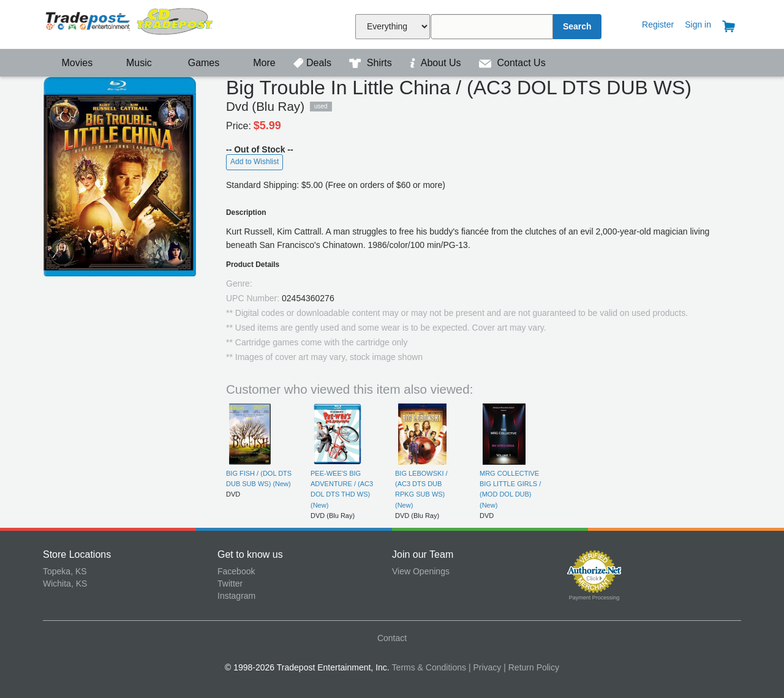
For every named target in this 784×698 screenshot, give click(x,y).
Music (133, 63)
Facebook (236, 571)
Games (196, 63)
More (258, 63)
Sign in (698, 24)
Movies (69, 63)
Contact (392, 638)
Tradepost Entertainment (130, 23)
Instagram (236, 596)
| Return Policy (531, 667)
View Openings (421, 571)
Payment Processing (594, 598)
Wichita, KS (65, 584)
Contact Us (512, 63)
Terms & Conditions (429, 667)
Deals (314, 63)
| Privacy (485, 667)
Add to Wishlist (254, 162)
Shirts (372, 63)
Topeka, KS (65, 571)
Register (658, 24)
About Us (437, 63)
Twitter (230, 584)
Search (577, 26)
